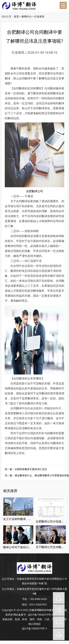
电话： (26, 604)
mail (59, 622)
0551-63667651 (38, 604)
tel (59, 610)
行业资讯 (39, 16)
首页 (16, 16)
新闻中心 (27, 16)
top (59, 634)
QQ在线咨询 (59, 598)
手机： (26, 599)
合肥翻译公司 (34, 191)
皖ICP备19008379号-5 (41, 615)
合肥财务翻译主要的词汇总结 (31, 469)
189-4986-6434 (38, 599)
